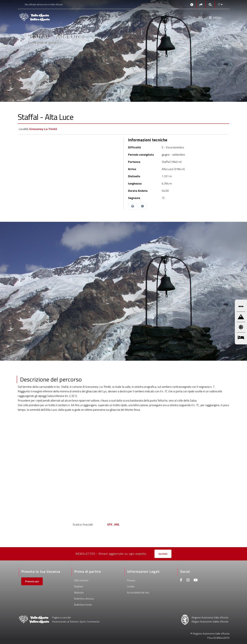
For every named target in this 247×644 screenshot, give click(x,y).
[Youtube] (196, 580)
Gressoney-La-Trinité (43, 129)
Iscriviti (163, 554)
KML (117, 524)
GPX (110, 524)
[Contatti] (192, 4)
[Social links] (201, 5)
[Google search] (210, 5)
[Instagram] (188, 580)
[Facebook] (181, 580)
